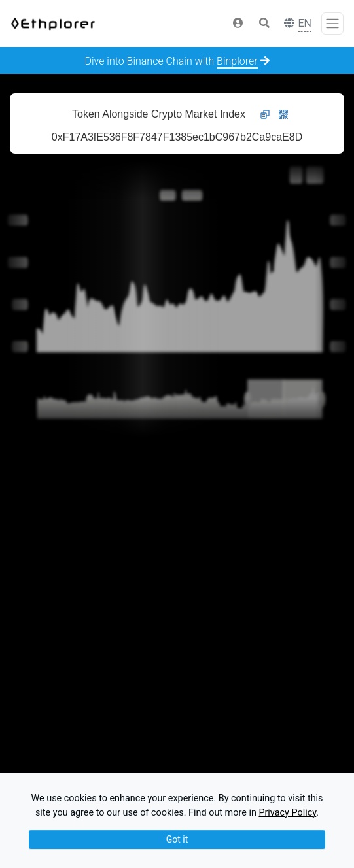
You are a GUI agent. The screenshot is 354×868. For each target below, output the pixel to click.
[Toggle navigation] (332, 24)
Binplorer (237, 61)
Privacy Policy (287, 813)
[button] (238, 24)
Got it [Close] (177, 839)
